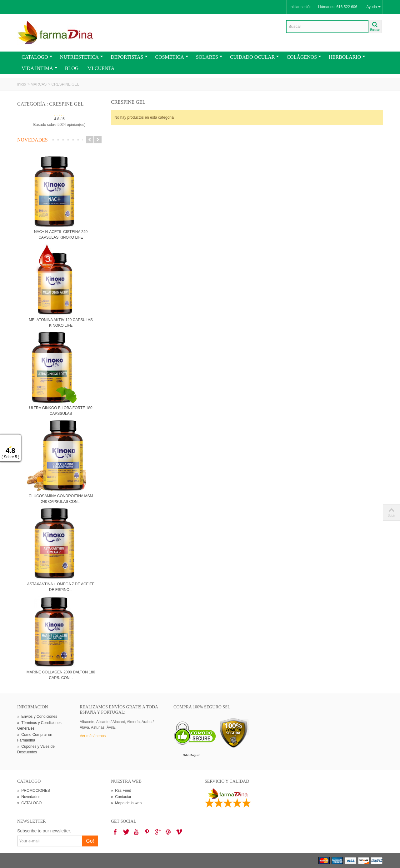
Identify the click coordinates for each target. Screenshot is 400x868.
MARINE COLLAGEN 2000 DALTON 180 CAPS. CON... (61, 675)
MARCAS (39, 84)
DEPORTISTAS (129, 57)
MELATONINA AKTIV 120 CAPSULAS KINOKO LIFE (61, 323)
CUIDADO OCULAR (255, 57)
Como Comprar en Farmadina (35, 737)
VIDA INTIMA (40, 68)
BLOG (72, 68)
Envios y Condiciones (37, 717)
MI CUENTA (101, 68)
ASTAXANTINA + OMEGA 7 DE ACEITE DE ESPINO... (61, 587)
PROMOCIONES (34, 791)
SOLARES (209, 57)
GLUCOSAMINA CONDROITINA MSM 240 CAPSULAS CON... (61, 499)
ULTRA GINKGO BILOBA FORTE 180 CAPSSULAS (61, 411)
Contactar (121, 797)
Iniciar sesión (301, 7)
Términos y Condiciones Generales (39, 726)
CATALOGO (37, 57)
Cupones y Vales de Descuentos (36, 749)
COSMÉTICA (172, 57)
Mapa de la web (126, 803)
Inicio (22, 84)
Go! (90, 841)
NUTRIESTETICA (82, 57)
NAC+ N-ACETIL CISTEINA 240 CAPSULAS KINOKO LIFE (61, 235)
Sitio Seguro (192, 755)
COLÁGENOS (304, 57)
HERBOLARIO (347, 57)
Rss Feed (121, 791)
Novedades (32, 140)
